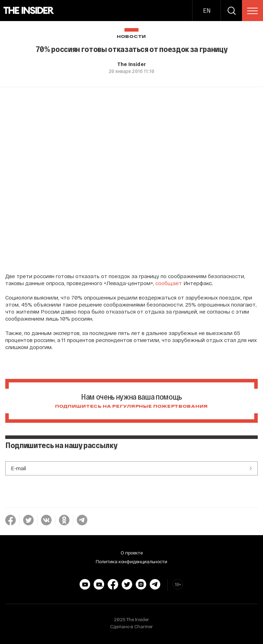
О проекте (132, 553)
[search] (231, 11)
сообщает (169, 283)
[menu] (252, 11)
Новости (131, 37)
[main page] (29, 11)
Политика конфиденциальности (131, 561)
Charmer (144, 626)
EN (207, 10)
